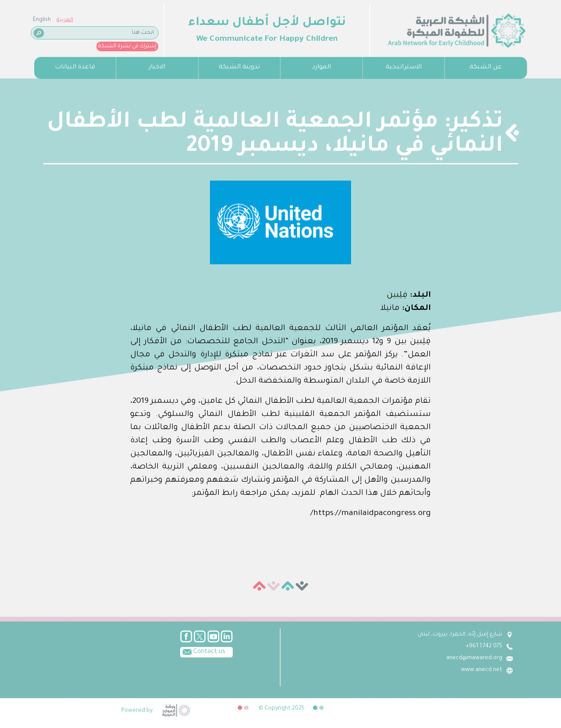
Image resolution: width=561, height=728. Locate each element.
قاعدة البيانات (75, 67)
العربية (65, 20)
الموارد (321, 67)
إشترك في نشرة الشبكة (127, 46)
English (42, 20)
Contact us (203, 651)
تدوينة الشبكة (239, 67)
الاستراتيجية (404, 67)
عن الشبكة (486, 67)
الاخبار (157, 67)
